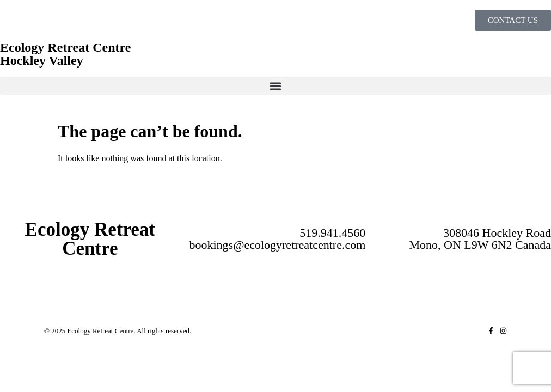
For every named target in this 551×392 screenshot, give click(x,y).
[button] (275, 86)
